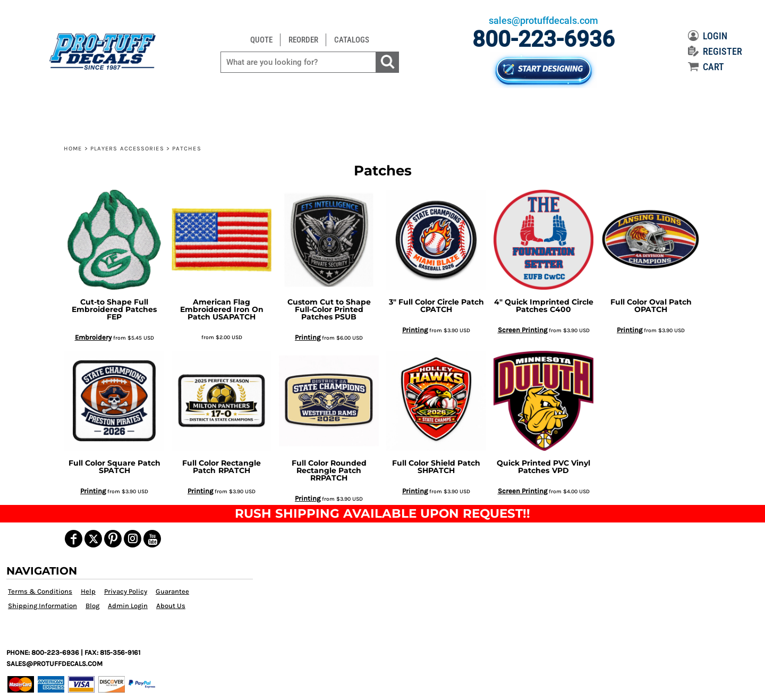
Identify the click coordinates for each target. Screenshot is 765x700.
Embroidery (93, 337)
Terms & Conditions (40, 591)
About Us (171, 606)
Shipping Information (42, 606)
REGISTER (715, 51)
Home (73, 149)
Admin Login (128, 606)
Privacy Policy (126, 591)
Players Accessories (127, 149)
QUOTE (261, 40)
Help (88, 591)
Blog (92, 606)
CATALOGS (352, 40)
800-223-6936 (543, 39)
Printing (308, 337)
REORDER (303, 40)
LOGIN (708, 36)
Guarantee (172, 591)
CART (706, 67)
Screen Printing (522, 330)
